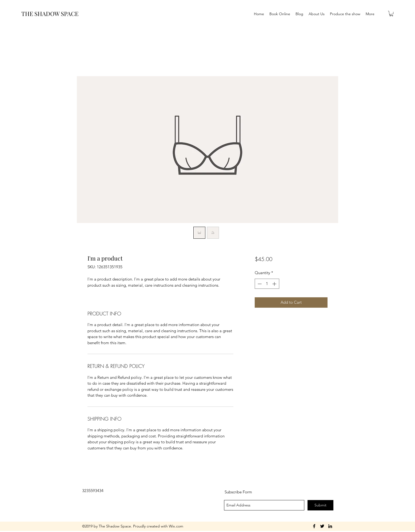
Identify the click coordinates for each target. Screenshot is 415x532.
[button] (391, 14)
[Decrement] (259, 284)
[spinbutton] (267, 284)
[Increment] (275, 284)
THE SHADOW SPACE (50, 14)
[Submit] (320, 505)
